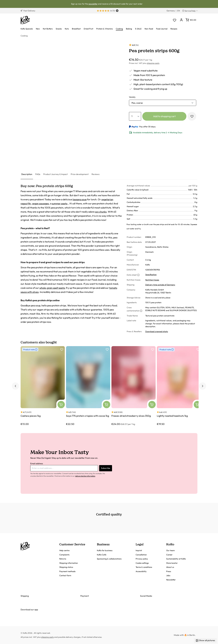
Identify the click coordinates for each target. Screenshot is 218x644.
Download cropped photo (157, 331)
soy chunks (101, 212)
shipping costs (153, 63)
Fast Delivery (28, 11)
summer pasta (59, 203)
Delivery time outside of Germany (160, 285)
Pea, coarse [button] (137, 103)
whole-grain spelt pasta (52, 288)
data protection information (85, 476)
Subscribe (106, 468)
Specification (151, 275)
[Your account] (181, 20)
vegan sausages (40, 203)
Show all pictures (205, 640)
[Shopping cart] (191, 20)
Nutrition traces (152, 280)
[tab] (27, 174)
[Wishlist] (174, 20)
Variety (132, 97)
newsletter (93, 4)
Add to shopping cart (164, 116)
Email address (37, 463)
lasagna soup (80, 199)
